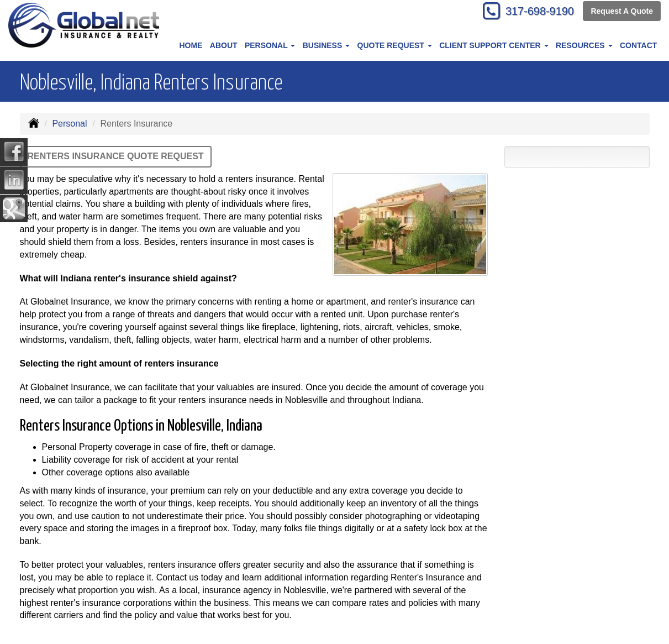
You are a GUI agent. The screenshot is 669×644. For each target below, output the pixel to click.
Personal (69, 124)
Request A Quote (622, 12)
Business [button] (326, 45)
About (224, 45)
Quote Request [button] (395, 45)
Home (191, 45)
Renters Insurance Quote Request (116, 156)
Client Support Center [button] (494, 45)
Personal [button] (270, 45)
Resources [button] (584, 45)
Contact (638, 45)
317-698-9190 (534, 12)
